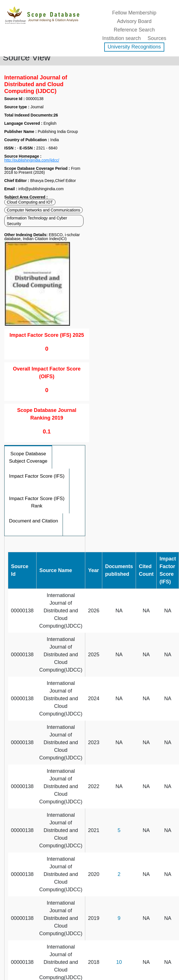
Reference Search (134, 30)
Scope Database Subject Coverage (28, 457)
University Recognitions (134, 47)
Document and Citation (34, 521)
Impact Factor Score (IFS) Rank (37, 502)
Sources (157, 38)
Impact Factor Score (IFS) (37, 476)
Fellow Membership (134, 13)
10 (119, 962)
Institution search (122, 38)
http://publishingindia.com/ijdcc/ (32, 160)
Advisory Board (134, 21)
